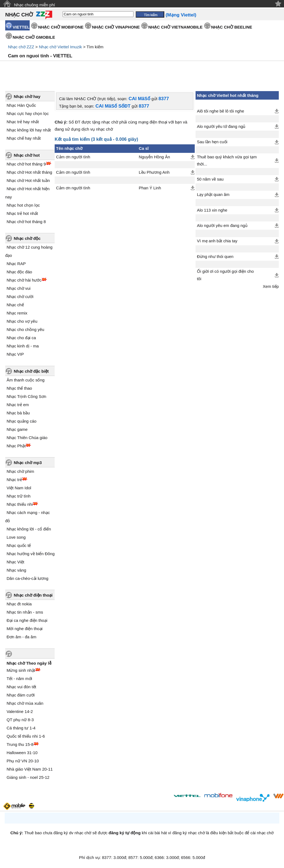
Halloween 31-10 (22, 753)
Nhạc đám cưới (21, 695)
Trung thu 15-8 (20, 744)
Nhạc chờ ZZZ (21, 47)
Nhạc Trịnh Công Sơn (26, 396)
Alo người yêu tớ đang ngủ (221, 127)
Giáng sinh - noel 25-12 (28, 777)
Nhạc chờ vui (19, 288)
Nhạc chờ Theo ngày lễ (29, 663)
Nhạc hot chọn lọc (23, 205)
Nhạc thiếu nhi (20, 504)
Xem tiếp (271, 286)
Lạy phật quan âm (213, 195)
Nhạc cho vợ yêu (22, 321)
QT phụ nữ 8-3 (20, 720)
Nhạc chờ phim (20, 471)
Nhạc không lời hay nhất (29, 130)
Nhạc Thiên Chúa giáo (27, 438)
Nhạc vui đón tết (21, 687)
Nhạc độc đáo (19, 272)
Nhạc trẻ (14, 480)
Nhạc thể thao (19, 388)
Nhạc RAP (16, 264)
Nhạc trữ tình (19, 496)
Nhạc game (17, 429)
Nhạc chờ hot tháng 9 (26, 164)
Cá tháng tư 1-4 (21, 728)
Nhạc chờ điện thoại (33, 595)
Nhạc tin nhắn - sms (25, 612)
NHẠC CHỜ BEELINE (232, 27)
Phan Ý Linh (150, 188)
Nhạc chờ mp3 (28, 463)
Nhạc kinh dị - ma (23, 346)
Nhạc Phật (16, 446)
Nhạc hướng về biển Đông (31, 554)
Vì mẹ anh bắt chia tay (217, 241)
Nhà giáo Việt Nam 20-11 (30, 769)
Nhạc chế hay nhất (24, 138)
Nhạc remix (17, 313)
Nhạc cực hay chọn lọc (28, 113)
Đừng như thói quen (215, 257)
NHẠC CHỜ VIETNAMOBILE (176, 27)
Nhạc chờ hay (27, 96)
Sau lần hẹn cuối (212, 142)
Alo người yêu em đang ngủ (222, 226)
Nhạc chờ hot (27, 155)
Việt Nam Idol (19, 488)
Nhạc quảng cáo (22, 421)
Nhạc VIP (15, 354)
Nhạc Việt (15, 562)
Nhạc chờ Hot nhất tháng (29, 172)
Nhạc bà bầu (18, 413)
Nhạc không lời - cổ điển (29, 529)
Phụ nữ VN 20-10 (23, 761)
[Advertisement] (142, 76)
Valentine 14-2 (20, 711)
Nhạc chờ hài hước (24, 280)
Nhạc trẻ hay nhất (23, 122)
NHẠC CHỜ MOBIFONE (61, 27)
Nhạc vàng (16, 570)
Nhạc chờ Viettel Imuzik (60, 47)
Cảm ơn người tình (73, 157)
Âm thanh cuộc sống (26, 380)
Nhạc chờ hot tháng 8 (26, 222)
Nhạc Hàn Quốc (21, 105)
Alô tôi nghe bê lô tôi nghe (221, 111)
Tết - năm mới (19, 679)
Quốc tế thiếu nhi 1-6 (26, 736)
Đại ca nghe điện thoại (27, 620)
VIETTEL (21, 27)
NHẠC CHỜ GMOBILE (34, 37)
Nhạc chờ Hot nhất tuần (28, 180)
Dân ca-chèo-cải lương (27, 578)
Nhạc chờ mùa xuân (25, 703)
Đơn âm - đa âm (21, 637)
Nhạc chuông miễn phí (34, 5)
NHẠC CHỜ (19, 15)
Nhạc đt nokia (19, 604)
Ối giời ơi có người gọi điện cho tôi (225, 275)
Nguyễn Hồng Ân (154, 157)
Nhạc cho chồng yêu (25, 329)
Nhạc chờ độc (27, 238)
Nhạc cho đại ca (21, 338)
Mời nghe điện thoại (25, 629)
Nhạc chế (15, 305)
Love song (16, 537)
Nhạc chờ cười (20, 297)
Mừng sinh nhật (21, 670)
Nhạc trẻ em (18, 405)
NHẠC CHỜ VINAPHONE (116, 27)
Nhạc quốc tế (19, 545)
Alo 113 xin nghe (212, 210)
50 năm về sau (210, 179)
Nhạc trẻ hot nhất (22, 213)
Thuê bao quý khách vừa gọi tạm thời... (227, 161)
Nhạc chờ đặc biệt (31, 371)
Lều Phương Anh (154, 172)
